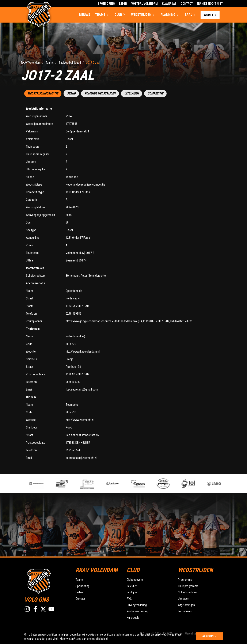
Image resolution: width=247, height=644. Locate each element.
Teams (102, 15)
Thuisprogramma (188, 586)
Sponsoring (106, 4)
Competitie (155, 94)
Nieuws (85, 15)
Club (120, 15)
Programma (185, 580)
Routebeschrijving (137, 611)
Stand (71, 94)
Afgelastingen (186, 605)
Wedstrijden (143, 15)
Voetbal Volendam (145, 4)
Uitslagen (132, 94)
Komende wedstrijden (100, 94)
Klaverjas (169, 4)
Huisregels (133, 618)
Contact (187, 4)
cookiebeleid (100, 639)
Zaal (191, 15)
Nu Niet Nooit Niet (210, 4)
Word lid (210, 15)
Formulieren (185, 611)
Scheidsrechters (188, 592)
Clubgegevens (135, 580)
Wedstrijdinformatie (43, 94)
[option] (92, 484)
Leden (123, 4)
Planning (170, 15)
